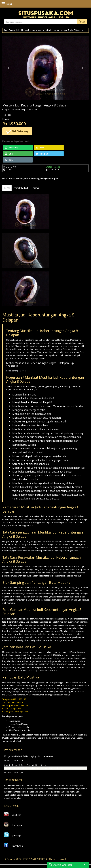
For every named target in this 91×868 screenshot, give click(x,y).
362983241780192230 (14, 761)
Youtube (13, 815)
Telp (9, 160)
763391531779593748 (14, 773)
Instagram (14, 825)
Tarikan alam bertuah (12, 741)
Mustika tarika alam (27, 738)
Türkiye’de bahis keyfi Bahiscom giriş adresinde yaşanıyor (29, 756)
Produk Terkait (21, 188)
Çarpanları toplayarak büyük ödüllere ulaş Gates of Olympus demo (33, 768)
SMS (40, 148)
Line (9, 154)
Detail (7, 188)
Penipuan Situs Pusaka (19, 727)
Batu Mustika (12, 735)
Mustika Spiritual (10, 738)
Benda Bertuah (26, 735)
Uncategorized (35, 30)
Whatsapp (12, 148)
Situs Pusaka (77, 738)
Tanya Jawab (14, 721)
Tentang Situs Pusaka (18, 724)
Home (24, 30)
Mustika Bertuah (41, 735)
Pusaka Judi (42, 738)
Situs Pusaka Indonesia (19, 730)
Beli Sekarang (17, 131)
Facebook (13, 846)
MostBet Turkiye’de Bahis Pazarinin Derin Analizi (25, 765)
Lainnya (36, 188)
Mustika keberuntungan (61, 735)
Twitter (12, 836)
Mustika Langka (80, 735)
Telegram (42, 154)
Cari (82, 22)
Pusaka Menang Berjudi (59, 738)
